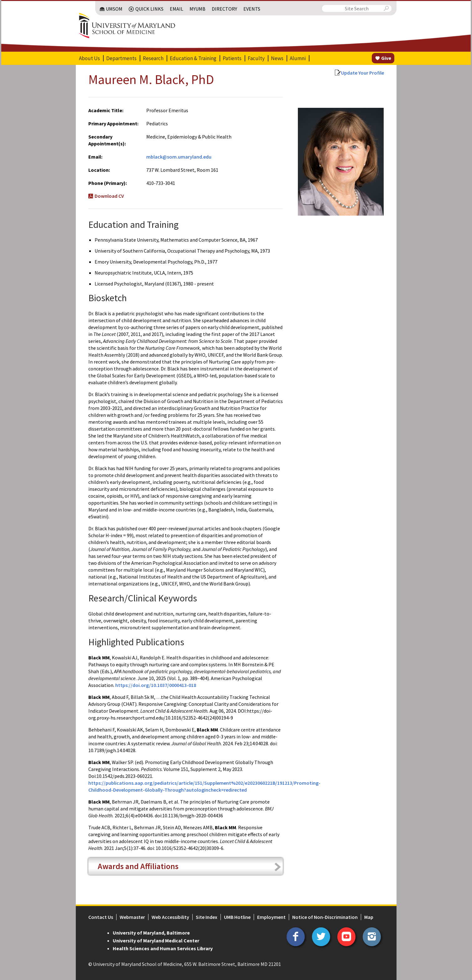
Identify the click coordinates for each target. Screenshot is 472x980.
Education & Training (193, 58)
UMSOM (114, 9)
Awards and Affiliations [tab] (138, 866)
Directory (224, 9)
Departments (121, 58)
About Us (89, 58)
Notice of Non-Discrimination (325, 917)
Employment (271, 917)
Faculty (256, 58)
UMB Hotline (237, 917)
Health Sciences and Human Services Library (163, 948)
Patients (232, 58)
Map (369, 917)
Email (176, 9)
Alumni (298, 58)
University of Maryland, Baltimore (151, 933)
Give (386, 58)
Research (153, 58)
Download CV (109, 196)
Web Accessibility (170, 917)
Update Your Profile (363, 73)
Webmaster (132, 917)
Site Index (207, 917)
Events (252, 9)
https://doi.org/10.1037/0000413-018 (156, 685)
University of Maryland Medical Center (156, 941)
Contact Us (101, 917)
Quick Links (149, 9)
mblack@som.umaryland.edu (179, 157)
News (277, 58)
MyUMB (197, 9)
